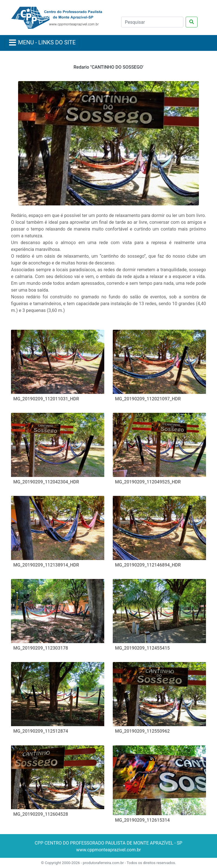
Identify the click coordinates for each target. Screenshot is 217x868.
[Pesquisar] (152, 22)
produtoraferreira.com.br (103, 863)
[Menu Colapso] (42, 43)
